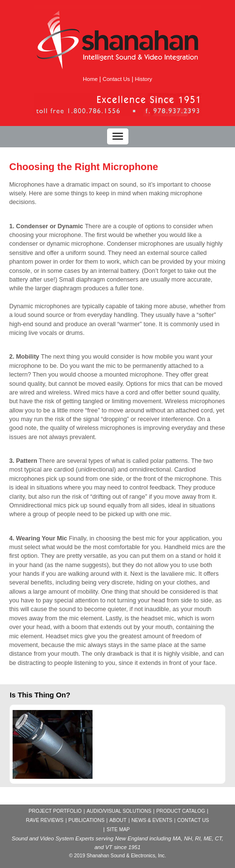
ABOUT (118, 820)
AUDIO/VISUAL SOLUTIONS (119, 811)
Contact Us (116, 79)
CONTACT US (193, 820)
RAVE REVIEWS (45, 820)
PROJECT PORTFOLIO (55, 811)
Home (90, 79)
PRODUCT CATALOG (180, 811)
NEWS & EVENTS (152, 820)
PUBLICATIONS (86, 820)
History (143, 79)
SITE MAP (118, 829)
